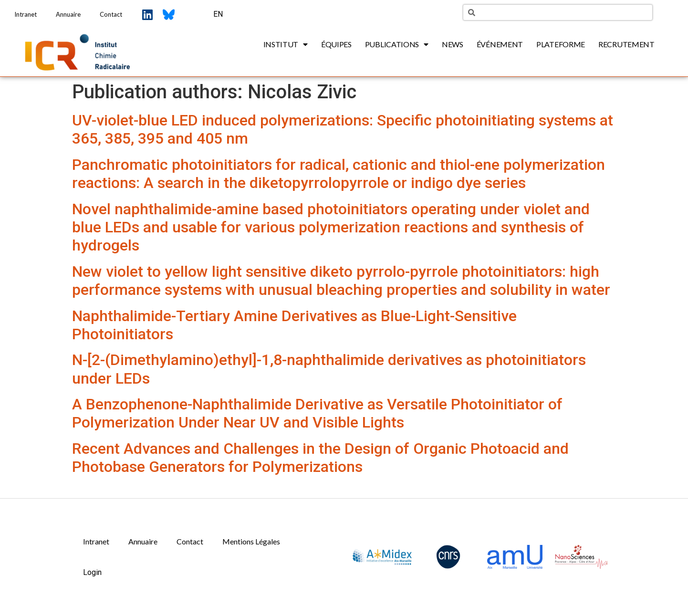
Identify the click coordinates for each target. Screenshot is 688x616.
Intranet (26, 14)
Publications (397, 44)
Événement (500, 44)
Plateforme (561, 44)
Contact (111, 14)
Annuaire (68, 14)
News (453, 44)
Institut (286, 44)
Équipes (336, 44)
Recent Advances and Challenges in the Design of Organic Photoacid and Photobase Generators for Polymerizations (320, 458)
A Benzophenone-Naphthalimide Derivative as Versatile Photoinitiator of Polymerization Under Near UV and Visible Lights (317, 413)
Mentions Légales (251, 541)
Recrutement (626, 44)
